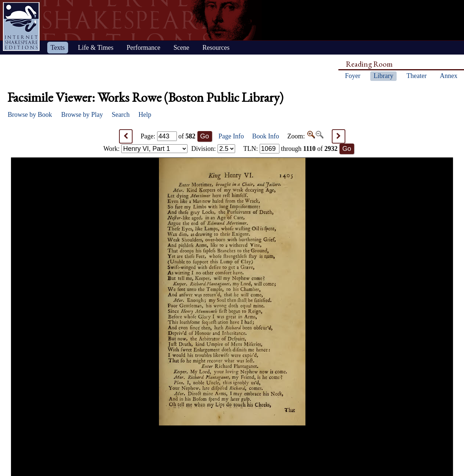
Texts (58, 48)
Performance (144, 48)
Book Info (266, 136)
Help (145, 115)
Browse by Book (30, 115)
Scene (181, 48)
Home (21, 27)
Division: (213, 149)
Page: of (168, 136)
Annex (449, 76)
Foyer (353, 76)
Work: (145, 149)
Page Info (231, 136)
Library (383, 76)
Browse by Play (82, 115)
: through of (290, 149)
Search (121, 115)
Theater (417, 76)
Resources (216, 48)
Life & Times (96, 48)
